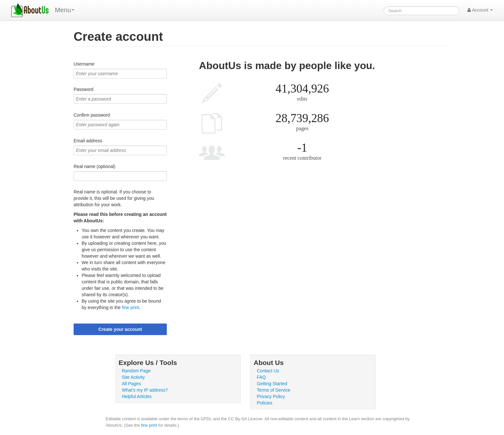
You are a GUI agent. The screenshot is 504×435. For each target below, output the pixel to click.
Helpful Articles (137, 396)
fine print (130, 307)
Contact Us (268, 371)
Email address (88, 141)
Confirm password (92, 115)
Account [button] (480, 10)
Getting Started (272, 384)
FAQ (261, 377)
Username (84, 64)
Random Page (136, 371)
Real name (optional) (94, 166)
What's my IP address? (145, 390)
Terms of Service (274, 390)
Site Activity (133, 377)
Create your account (120, 329)
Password (83, 89)
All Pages (131, 384)
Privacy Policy (271, 396)
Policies (265, 403)
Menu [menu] (65, 10)
